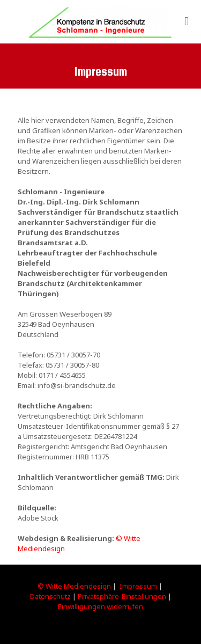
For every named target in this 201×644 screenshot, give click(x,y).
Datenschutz (50, 596)
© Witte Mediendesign (74, 586)
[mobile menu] (187, 21)
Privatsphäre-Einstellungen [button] (122, 596)
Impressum (138, 586)
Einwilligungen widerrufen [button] (100, 606)
